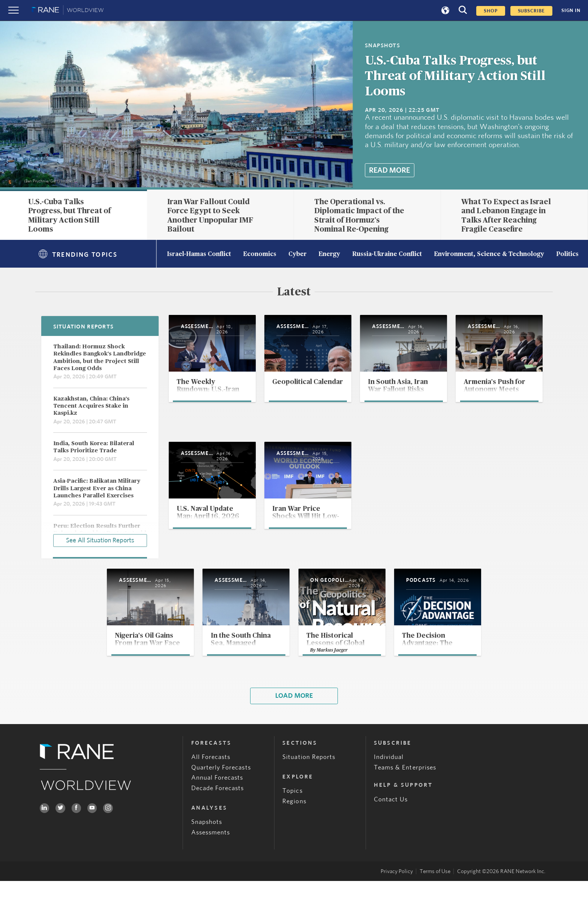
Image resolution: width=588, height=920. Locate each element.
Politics (567, 254)
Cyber (298, 254)
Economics (260, 254)
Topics (292, 830)
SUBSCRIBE (531, 11)
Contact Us (391, 838)
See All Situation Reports (100, 539)
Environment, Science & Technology (489, 254)
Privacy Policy (397, 910)
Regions (294, 840)
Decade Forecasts (218, 827)
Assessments (211, 871)
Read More (389, 170)
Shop (491, 11)
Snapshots (207, 861)
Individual (389, 796)
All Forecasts (211, 796)
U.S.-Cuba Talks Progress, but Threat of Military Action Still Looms (455, 76)
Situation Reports (309, 796)
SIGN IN (571, 11)
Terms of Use (435, 910)
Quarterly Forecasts (221, 806)
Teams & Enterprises (405, 806)
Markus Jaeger (334, 687)
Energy (329, 254)
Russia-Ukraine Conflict (387, 254)
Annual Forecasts (217, 817)
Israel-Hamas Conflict (199, 254)
